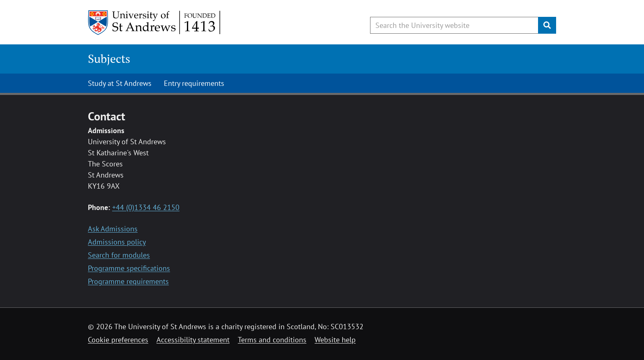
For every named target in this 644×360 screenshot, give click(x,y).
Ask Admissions (113, 229)
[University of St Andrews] (155, 23)
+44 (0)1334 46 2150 (146, 207)
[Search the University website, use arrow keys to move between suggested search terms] (454, 25)
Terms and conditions (272, 340)
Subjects (109, 59)
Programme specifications (129, 268)
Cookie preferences (118, 340)
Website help (335, 340)
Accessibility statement (193, 340)
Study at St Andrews (120, 83)
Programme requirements (128, 281)
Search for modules (119, 255)
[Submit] (547, 25)
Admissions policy (117, 242)
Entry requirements (194, 83)
